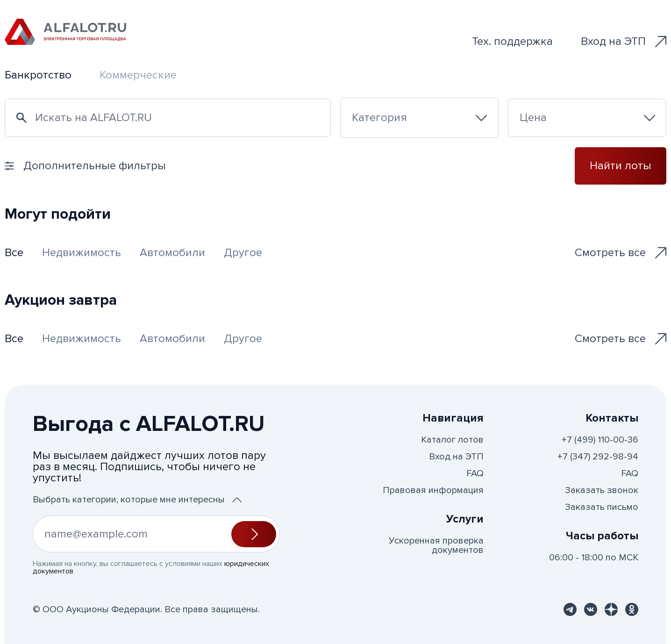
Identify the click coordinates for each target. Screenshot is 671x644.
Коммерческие (138, 75)
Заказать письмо (602, 507)
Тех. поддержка (512, 41)
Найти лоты (621, 166)
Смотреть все (621, 253)
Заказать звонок (602, 490)
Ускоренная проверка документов (436, 545)
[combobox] (419, 118)
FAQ (475, 473)
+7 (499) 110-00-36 (600, 440)
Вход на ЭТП (624, 41)
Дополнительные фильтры (85, 166)
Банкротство (38, 75)
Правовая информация (433, 490)
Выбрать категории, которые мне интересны (137, 500)
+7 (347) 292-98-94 (598, 457)
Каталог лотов (452, 440)
